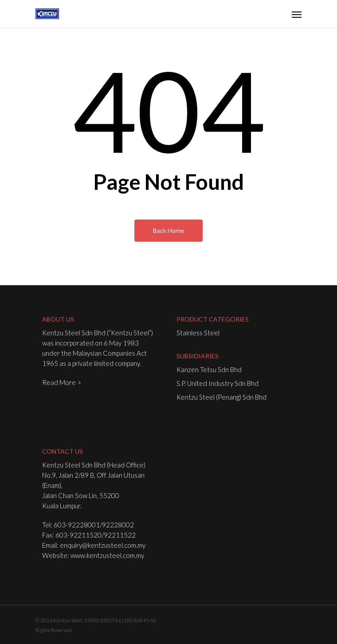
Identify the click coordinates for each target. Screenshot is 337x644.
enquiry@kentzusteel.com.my (103, 545)
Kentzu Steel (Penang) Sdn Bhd (221, 397)
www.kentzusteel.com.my (107, 555)
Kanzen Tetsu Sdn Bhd (209, 369)
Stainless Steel (198, 333)
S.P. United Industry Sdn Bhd (217, 383)
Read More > (62, 382)
